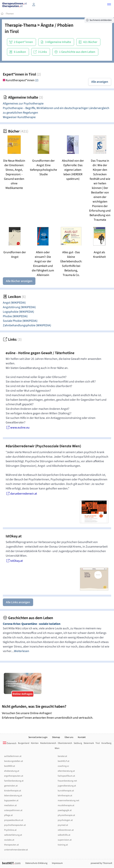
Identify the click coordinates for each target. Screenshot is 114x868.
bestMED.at (10, 766)
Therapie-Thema (21, 25)
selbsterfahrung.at (13, 835)
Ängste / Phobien (57, 25)
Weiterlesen (22, 651)
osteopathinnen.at (13, 810)
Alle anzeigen (100, 82)
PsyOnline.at (10, 830)
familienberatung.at (14, 781)
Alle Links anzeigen (18, 602)
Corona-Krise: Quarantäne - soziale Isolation (32, 624)
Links (12, 340)
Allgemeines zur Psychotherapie (23, 104)
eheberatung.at (12, 771)
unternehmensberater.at (16, 850)
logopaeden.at (11, 801)
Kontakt (82, 737)
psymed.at (63, 825)
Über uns (69, 737)
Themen (10, 14)
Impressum (57, 863)
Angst (14, 303)
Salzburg (78, 743)
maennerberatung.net (68, 801)
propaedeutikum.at (14, 820)
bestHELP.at (64, 761)
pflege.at (8, 815)
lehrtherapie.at (65, 796)
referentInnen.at (66, 830)
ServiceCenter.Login (38, 737)
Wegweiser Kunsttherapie (19, 117)
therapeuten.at (11, 845)
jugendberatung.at (67, 786)
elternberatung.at (66, 771)
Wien (57, 748)
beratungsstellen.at (14, 761)
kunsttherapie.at (66, 791)
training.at (63, 845)
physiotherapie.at (66, 815)
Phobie (15, 316)
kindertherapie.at (13, 791)
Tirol (14, 32)
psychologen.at (65, 820)
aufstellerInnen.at (13, 756)
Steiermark (89, 743)
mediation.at (10, 805)
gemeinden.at (11, 786)
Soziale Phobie (20, 321)
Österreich (10, 743)
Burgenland (24, 743)
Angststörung (19, 307)
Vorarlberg (106, 743)
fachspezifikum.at (66, 776)
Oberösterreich (65, 743)
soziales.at (9, 840)
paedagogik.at (65, 810)
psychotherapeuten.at (15, 825)
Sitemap (56, 737)
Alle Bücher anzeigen (19, 281)
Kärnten (35, 743)
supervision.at (65, 840)
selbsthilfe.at (64, 835)
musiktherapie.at (66, 805)
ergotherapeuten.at (14, 776)
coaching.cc (63, 766)
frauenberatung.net (67, 781)
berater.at (62, 756)
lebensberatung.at (13, 796)
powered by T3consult (101, 863)
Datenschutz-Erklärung (36, 863)
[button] (109, 5)
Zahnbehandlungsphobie (27, 325)
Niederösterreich (48, 743)
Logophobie (18, 312)
